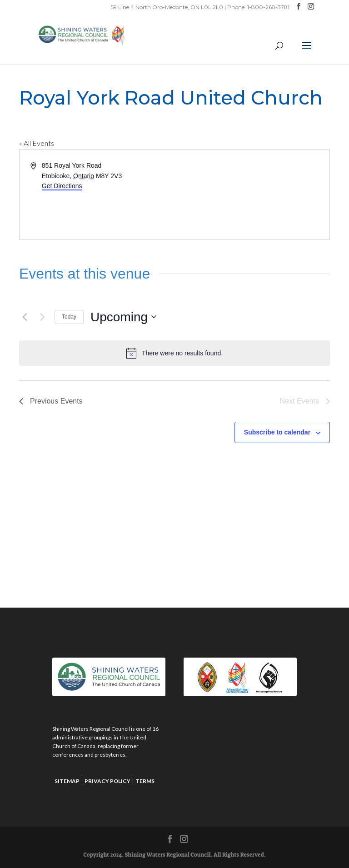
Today (69, 317)
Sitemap (67, 781)
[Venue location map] (251, 195)
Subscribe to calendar (277, 432)
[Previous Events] (25, 317)
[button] (307, 51)
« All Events (37, 143)
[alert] (174, 353)
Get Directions (62, 186)
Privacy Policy (107, 781)
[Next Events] (42, 317)
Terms (145, 781)
